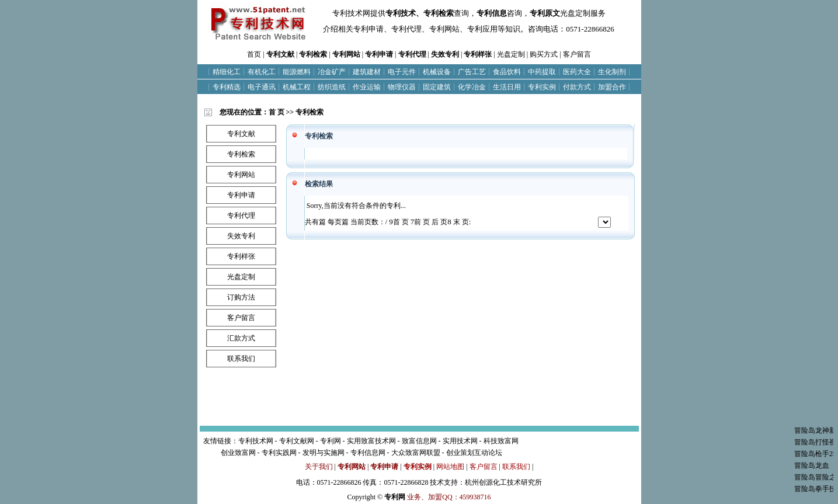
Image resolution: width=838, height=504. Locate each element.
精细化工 (227, 72)
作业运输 (367, 87)
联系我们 (241, 359)
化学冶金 (472, 87)
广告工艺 (472, 72)
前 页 (420, 222)
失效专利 (445, 54)
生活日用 (507, 87)
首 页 (277, 112)
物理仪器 (402, 87)
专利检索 (313, 54)
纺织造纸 (332, 87)
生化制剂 (612, 72)
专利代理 (412, 54)
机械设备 (437, 72)
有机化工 (262, 72)
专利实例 (542, 87)
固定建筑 (437, 87)
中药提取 (542, 72)
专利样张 (478, 54)
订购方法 (241, 297)
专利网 (395, 497)
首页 (254, 54)
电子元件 (402, 72)
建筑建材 (367, 72)
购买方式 (544, 54)
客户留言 (577, 54)
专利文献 (280, 54)
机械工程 (297, 87)
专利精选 (227, 87)
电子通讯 (262, 87)
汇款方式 (241, 338)
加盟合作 (612, 87)
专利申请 (379, 54)
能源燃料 (297, 72)
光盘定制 (511, 54)
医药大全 (577, 72)
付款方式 (577, 87)
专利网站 (346, 54)
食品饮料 (507, 72)
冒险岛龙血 (819, 465)
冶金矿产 (332, 72)
